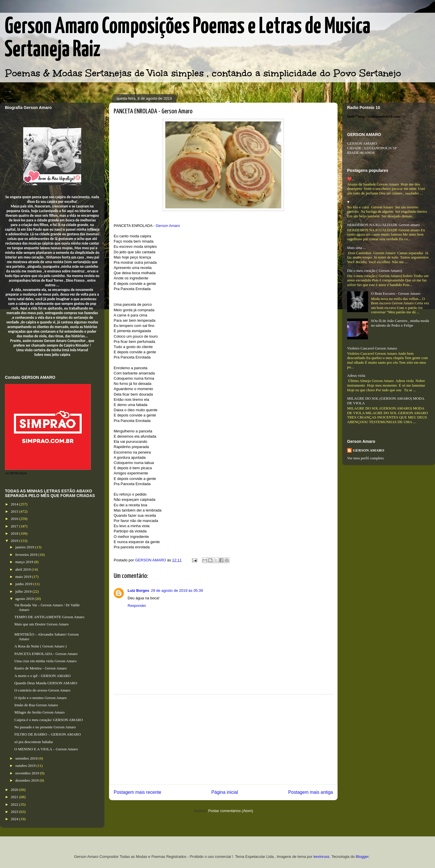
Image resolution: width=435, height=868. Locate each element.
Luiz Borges (138, 591)
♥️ (348, 202)
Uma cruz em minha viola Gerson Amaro (45, 661)
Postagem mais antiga (311, 792)
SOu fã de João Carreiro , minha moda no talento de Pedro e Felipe (400, 323)
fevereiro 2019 (27, 555)
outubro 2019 (26, 766)
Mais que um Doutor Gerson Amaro (41, 624)
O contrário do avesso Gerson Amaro (42, 690)
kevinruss (321, 857)
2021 (15, 797)
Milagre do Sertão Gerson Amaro (39, 712)
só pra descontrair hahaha (33, 742)
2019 (15, 541)
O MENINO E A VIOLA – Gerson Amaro (46, 749)
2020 (15, 790)
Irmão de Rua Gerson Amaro (36, 705)
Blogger (362, 857)
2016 (15, 519)
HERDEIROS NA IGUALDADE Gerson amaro (384, 225)
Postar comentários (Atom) (231, 811)
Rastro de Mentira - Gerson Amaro (40, 668)
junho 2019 (24, 584)
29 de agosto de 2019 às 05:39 (177, 591)
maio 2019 (24, 577)
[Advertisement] (223, 739)
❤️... (351, 179)
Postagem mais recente (137, 792)
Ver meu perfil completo (366, 458)
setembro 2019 (27, 758)
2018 (15, 533)
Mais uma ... (357, 248)
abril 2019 (23, 569)
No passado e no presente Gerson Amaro (45, 727)
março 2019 (25, 562)
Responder (137, 606)
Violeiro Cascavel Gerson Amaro (372, 348)
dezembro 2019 (28, 780)
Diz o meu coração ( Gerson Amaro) (375, 271)
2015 (15, 511)
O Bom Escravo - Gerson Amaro (396, 293)
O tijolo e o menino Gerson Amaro (40, 698)
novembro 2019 (28, 773)
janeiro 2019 (25, 547)
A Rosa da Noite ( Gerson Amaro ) (40, 646)
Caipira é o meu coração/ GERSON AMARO (48, 720)
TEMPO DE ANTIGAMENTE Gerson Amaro (49, 617)
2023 (15, 812)
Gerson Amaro (168, 226)
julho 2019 (24, 591)
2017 (15, 526)
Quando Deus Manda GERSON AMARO (46, 683)
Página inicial (225, 792)
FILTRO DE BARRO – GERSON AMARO (47, 734)
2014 (15, 504)
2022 (15, 804)
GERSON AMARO (369, 450)
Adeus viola (356, 375)
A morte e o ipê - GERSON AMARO (42, 676)
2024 (15, 819)
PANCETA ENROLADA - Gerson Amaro (46, 654)
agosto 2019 (25, 599)
